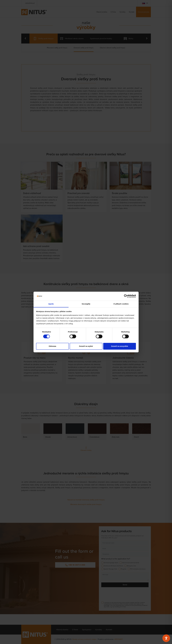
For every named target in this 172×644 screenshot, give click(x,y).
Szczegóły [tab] (86, 304)
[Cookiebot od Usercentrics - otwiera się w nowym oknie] (126, 296)
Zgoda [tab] (51, 304)
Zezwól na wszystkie (120, 346)
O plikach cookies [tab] (121, 304)
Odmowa (52, 346)
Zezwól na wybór (86, 346)
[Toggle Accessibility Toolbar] (166, 638)
